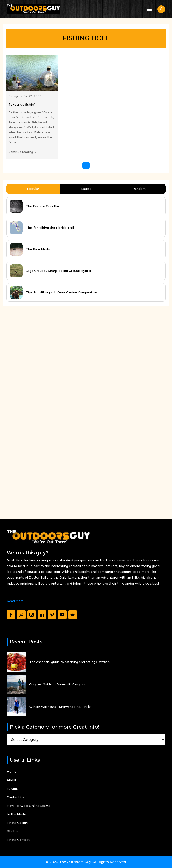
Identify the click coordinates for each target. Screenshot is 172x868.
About (12, 780)
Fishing (13, 96)
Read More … (17, 601)
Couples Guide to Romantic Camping (58, 684)
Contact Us (15, 797)
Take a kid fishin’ (22, 105)
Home (12, 772)
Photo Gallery (17, 823)
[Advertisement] (35, 408)
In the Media (17, 814)
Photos (12, 832)
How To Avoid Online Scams (29, 806)
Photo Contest (18, 840)
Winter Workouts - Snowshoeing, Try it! (60, 707)
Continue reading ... (22, 152)
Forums (13, 789)
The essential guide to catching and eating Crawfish (69, 662)
